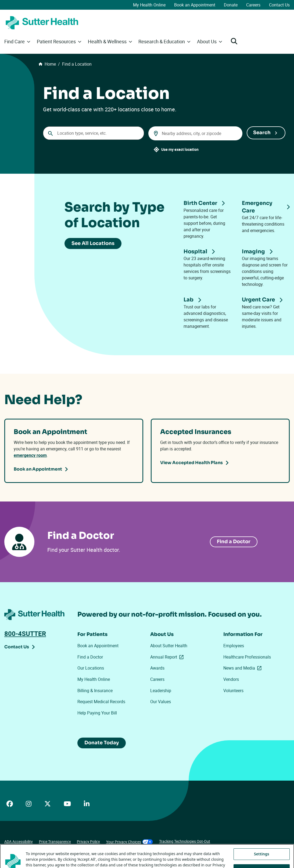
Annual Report (168, 657)
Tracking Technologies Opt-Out (185, 841)
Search (262, 133)
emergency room (30, 455)
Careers (253, 5)
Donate (231, 5)
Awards (157, 668)
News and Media (243, 668)
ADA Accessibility (19, 842)
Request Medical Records (101, 702)
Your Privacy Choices (130, 842)
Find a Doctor (90, 657)
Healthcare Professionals (247, 657)
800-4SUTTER (25, 634)
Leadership (161, 691)
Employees (234, 646)
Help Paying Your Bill (97, 713)
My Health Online (149, 5)
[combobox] (195, 133)
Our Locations (91, 668)
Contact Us (279, 5)
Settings (262, 862)
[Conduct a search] (94, 133)
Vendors (231, 679)
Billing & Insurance (95, 691)
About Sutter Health (169, 646)
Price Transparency (55, 842)
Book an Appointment (195, 5)
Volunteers (233, 691)
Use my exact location (180, 149)
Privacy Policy (88, 842)
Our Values (161, 702)
